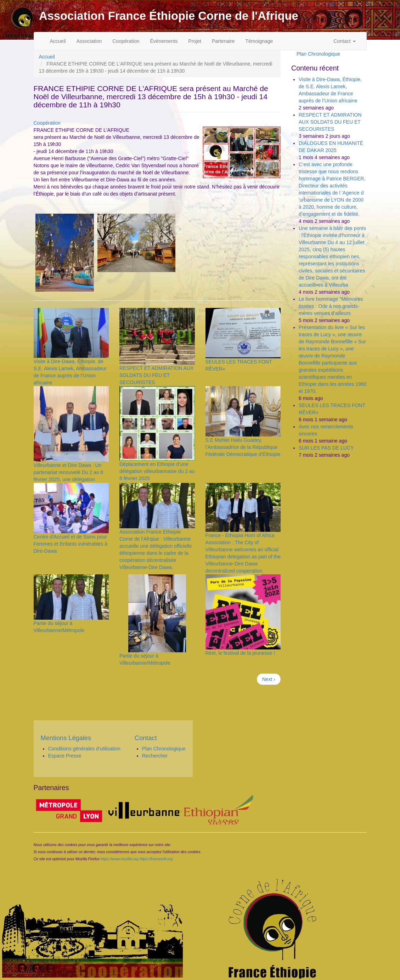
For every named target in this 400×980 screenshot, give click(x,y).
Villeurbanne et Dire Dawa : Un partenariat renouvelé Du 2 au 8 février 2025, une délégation (69, 472)
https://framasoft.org (156, 859)
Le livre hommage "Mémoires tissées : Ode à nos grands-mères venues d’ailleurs (331, 306)
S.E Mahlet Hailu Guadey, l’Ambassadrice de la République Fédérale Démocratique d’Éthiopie (243, 447)
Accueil (58, 41)
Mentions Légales (66, 738)
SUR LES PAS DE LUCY (326, 448)
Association (89, 41)
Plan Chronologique (318, 54)
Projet (195, 41)
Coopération (126, 41)
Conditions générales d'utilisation (84, 749)
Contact (344, 41)
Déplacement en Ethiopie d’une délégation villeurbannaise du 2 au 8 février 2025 (157, 471)
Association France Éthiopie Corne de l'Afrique (169, 16)
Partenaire (223, 41)
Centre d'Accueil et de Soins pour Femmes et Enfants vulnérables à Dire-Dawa (71, 544)
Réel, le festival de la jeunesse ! (240, 653)
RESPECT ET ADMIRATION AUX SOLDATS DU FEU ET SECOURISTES (156, 375)
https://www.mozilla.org (120, 859)
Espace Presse (65, 756)
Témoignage (259, 41)
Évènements (164, 41)
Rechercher (155, 756)
